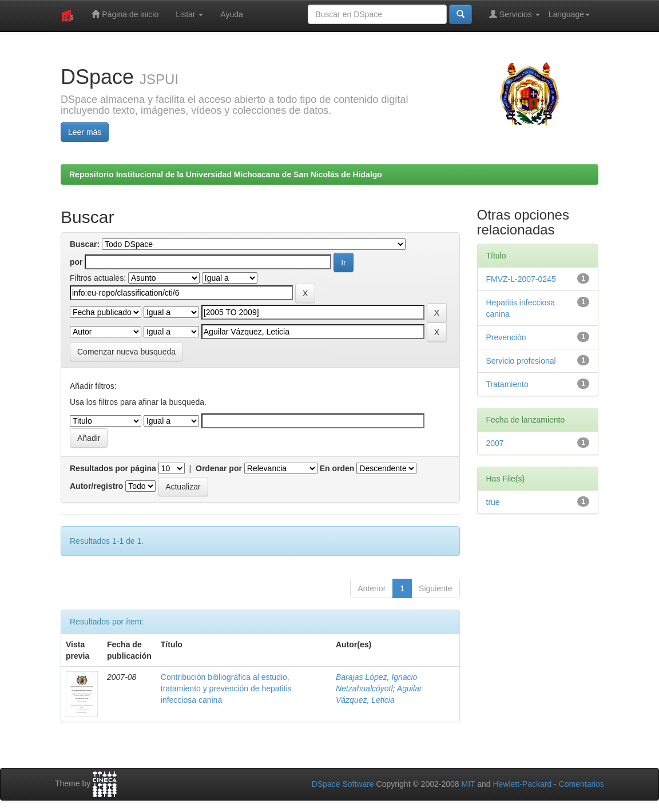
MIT (468, 784)
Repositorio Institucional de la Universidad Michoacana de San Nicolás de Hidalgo (226, 174)
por (76, 262)
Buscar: (85, 244)
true (493, 502)
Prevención (506, 337)
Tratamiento (507, 384)
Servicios (515, 14)
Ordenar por (219, 468)
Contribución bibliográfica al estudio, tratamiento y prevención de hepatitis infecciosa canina (226, 688)
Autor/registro (96, 486)
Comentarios (581, 784)
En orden (337, 468)
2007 (495, 443)
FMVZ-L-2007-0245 (521, 279)
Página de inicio (125, 14)
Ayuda (231, 14)
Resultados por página (113, 468)
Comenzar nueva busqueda (126, 352)
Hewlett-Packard (522, 784)
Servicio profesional (521, 361)
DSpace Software (343, 784)
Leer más (85, 132)
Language (569, 14)
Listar (189, 14)
